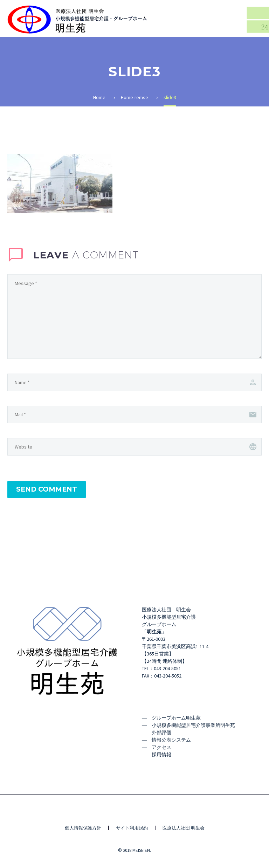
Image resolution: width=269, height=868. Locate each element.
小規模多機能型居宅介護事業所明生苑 (193, 725)
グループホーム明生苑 (176, 718)
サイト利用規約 (132, 828)
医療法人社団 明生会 (184, 828)
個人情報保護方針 (83, 828)
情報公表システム (171, 740)
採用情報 (161, 755)
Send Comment (47, 489)
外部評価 (161, 732)
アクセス (161, 747)
